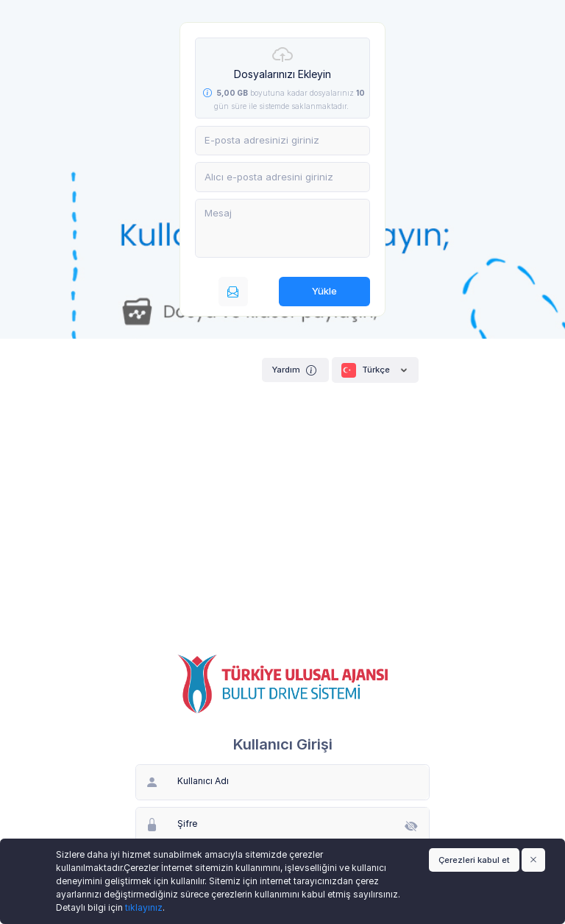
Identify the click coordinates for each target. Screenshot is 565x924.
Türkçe (375, 370)
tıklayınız (144, 907)
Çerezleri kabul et (474, 860)
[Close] (533, 860)
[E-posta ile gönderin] (233, 292)
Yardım (295, 370)
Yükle (324, 291)
